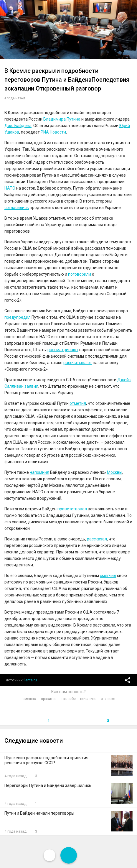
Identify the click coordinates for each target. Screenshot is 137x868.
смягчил (108, 576)
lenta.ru (31, 680)
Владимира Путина (62, 119)
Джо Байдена (18, 126)
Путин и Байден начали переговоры (39, 813)
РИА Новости (53, 132)
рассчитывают (78, 363)
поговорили (80, 274)
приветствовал (72, 509)
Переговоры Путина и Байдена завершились (48, 785)
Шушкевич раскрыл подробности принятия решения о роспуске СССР (46, 760)
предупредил (18, 317)
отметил (78, 403)
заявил (31, 386)
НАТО (10, 188)
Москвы (115, 472)
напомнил (39, 472)
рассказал (97, 539)
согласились (17, 208)
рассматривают (63, 350)
